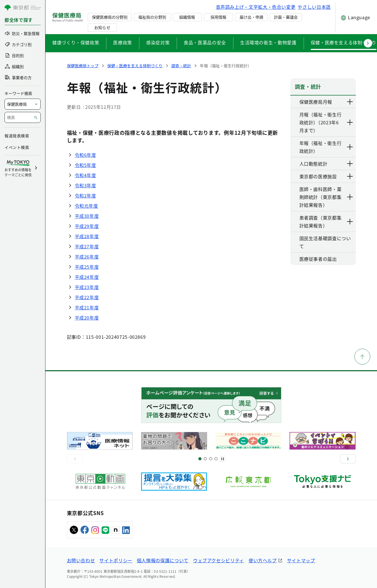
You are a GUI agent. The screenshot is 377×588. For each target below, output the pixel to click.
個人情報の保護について (163, 560)
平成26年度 (87, 257)
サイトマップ (301, 560)
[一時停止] (223, 459)
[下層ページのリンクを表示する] (350, 102)
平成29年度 (87, 226)
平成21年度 (87, 307)
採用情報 (218, 17)
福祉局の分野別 (152, 17)
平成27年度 (87, 246)
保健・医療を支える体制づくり (344, 42)
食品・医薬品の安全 (205, 42)
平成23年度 (87, 287)
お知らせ (102, 27)
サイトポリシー (116, 560)
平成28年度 (87, 236)
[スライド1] (200, 459)
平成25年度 (87, 267)
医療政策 (123, 42)
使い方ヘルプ (263, 560)
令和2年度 (86, 196)
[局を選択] (23, 104)
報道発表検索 (17, 136)
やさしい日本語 (314, 7)
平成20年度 (87, 318)
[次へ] (348, 459)
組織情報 (187, 17)
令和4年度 (86, 175)
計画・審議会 (286, 17)
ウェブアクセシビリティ (219, 560)
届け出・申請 (251, 17)
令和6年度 (86, 155)
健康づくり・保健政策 (76, 42)
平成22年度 (87, 297)
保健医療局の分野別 (110, 17)
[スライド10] (216, 459)
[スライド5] (205, 459)
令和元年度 (86, 206)
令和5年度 (86, 165)
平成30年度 (87, 216)
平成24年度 (87, 277)
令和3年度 (86, 185)
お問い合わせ (81, 560)
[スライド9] (211, 459)
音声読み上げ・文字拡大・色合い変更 (256, 7)
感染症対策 (158, 42)
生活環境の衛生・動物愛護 (268, 42)
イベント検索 (17, 147)
